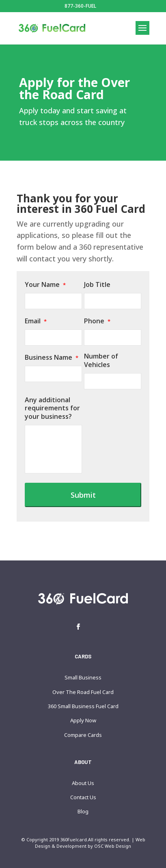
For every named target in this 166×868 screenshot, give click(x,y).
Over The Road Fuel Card (83, 692)
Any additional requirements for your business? (52, 408)
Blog (83, 811)
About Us (83, 783)
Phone (97, 321)
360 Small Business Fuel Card (83, 706)
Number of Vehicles (101, 361)
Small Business (83, 677)
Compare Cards (83, 735)
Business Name (52, 358)
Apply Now (83, 720)
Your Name (45, 285)
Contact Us (83, 797)
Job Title (97, 285)
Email (36, 321)
